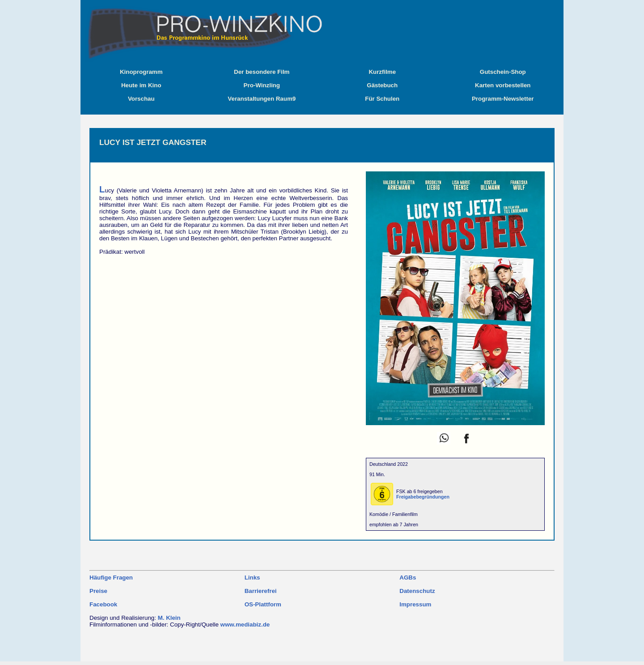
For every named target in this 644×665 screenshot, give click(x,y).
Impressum (415, 604)
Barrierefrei (261, 591)
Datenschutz (417, 591)
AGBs (408, 578)
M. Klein (169, 618)
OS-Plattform (263, 604)
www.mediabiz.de (245, 625)
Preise (98, 591)
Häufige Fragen (111, 578)
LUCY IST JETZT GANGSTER (153, 142)
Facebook (103, 604)
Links (252, 578)
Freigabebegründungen (423, 497)
